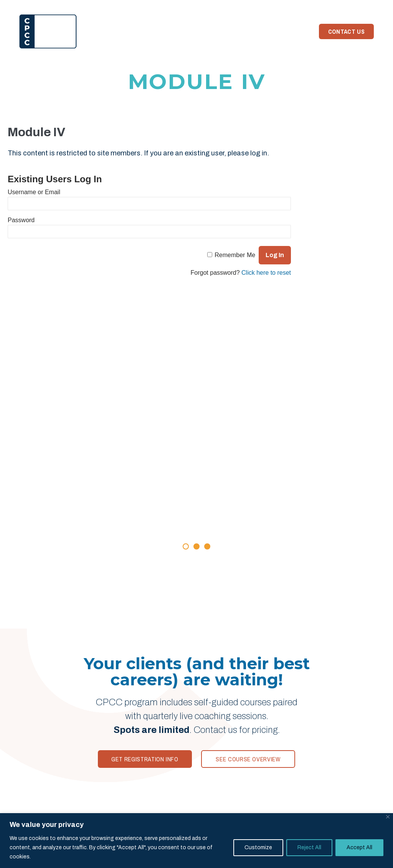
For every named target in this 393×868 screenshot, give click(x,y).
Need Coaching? (282, 31)
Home (94, 31)
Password (21, 220)
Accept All (359, 847)
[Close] (388, 817)
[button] (186, 546)
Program (125, 31)
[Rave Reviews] (196, 483)
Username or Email (34, 192)
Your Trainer (202, 31)
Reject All (309, 847)
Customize (258, 847)
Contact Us (346, 31)
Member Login (351, 6)
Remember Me (235, 255)
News (240, 31)
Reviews (160, 31)
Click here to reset (266, 273)
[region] (196, 841)
